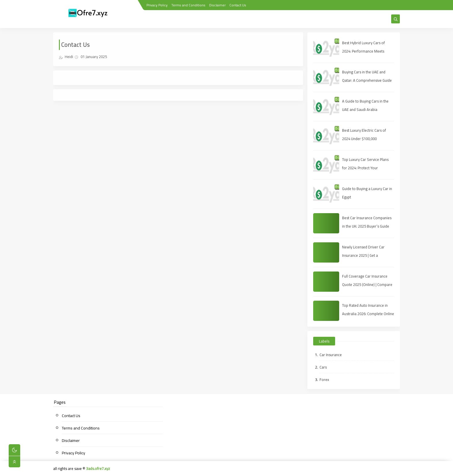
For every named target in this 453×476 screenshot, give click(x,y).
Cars (323, 367)
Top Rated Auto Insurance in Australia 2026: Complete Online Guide (368, 314)
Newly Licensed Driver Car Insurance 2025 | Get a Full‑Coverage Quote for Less (366, 255)
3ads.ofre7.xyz (98, 468)
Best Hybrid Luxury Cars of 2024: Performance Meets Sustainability (363, 51)
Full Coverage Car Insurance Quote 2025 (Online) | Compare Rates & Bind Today (367, 285)
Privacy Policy (157, 5)
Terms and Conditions (188, 5)
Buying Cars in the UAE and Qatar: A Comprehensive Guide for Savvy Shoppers (367, 80)
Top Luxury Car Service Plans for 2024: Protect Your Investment (365, 168)
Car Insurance (331, 355)
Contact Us (238, 5)
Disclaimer (217, 5)
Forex (324, 380)
